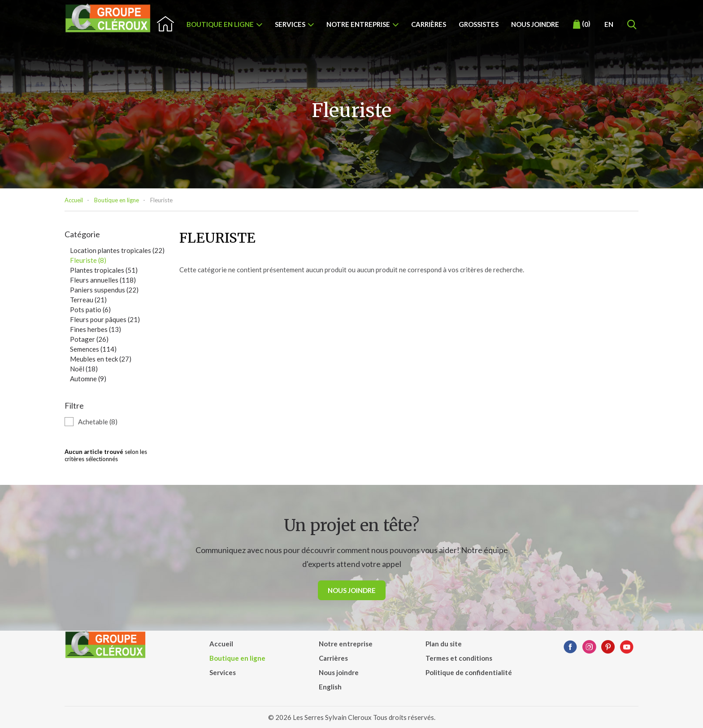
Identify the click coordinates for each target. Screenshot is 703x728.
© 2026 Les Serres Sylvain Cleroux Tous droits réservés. (352, 717)
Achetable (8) (98, 422)
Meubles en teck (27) (101, 359)
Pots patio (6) (90, 310)
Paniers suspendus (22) (104, 290)
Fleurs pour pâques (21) (105, 319)
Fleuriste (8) (88, 260)
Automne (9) (88, 379)
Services (290, 24)
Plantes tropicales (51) (104, 270)
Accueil (74, 200)
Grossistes (479, 24)
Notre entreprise (358, 24)
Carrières (429, 24)
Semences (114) (93, 349)
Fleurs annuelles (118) (103, 280)
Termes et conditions (459, 658)
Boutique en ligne (220, 24)
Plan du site (444, 644)
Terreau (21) (88, 300)
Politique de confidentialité (469, 672)
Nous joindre (535, 24)
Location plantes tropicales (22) (117, 250)
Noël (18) (84, 369)
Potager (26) (89, 339)
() (582, 24)
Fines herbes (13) (95, 329)
